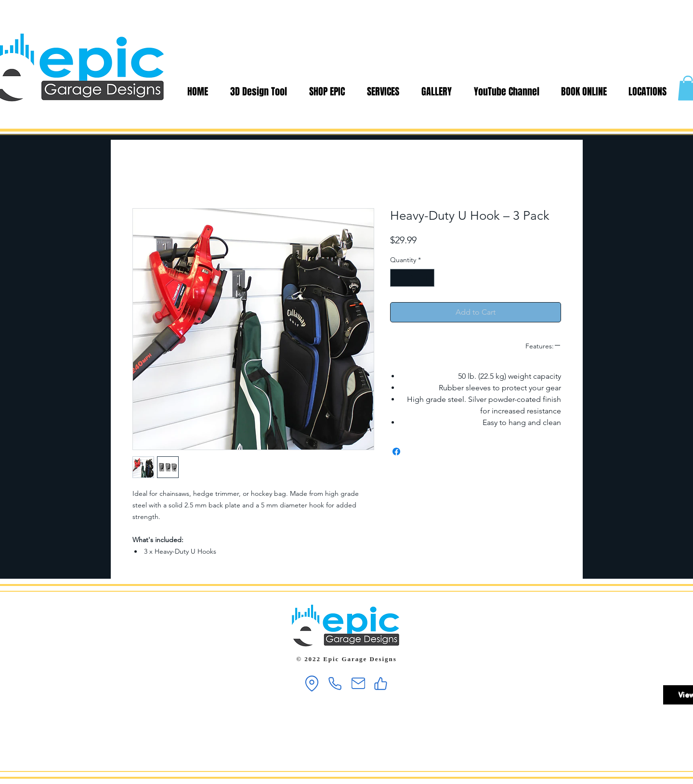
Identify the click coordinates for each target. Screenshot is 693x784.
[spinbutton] (412, 278)
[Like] (381, 684)
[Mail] (358, 684)
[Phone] (335, 684)
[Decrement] (398, 278)
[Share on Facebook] (396, 452)
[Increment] (427, 278)
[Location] (312, 684)
